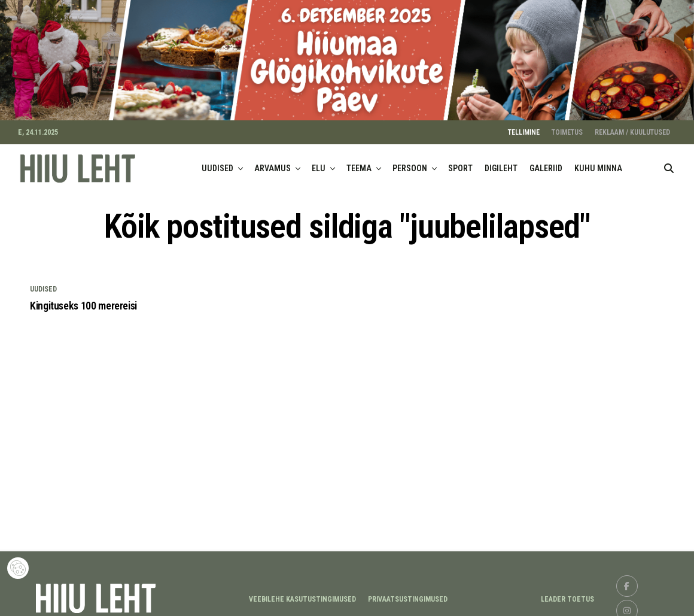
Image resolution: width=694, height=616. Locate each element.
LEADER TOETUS (567, 594)
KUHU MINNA (598, 163)
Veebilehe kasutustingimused (302, 594)
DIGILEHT (501, 163)
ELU (319, 163)
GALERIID (546, 163)
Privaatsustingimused (408, 594)
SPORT (460, 163)
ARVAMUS (273, 163)
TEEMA (359, 163)
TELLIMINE (524, 128)
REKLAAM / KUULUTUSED (632, 128)
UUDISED (217, 163)
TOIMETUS (567, 128)
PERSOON (410, 163)
